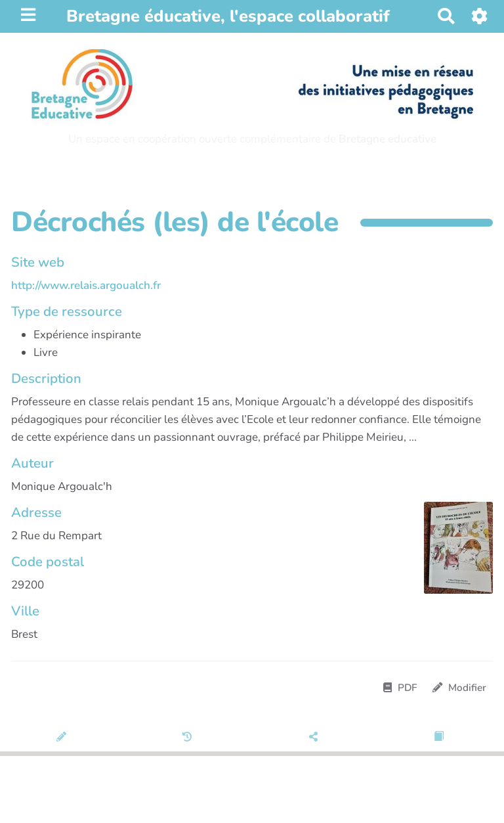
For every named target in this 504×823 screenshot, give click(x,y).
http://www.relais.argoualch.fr (86, 285)
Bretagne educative (388, 139)
